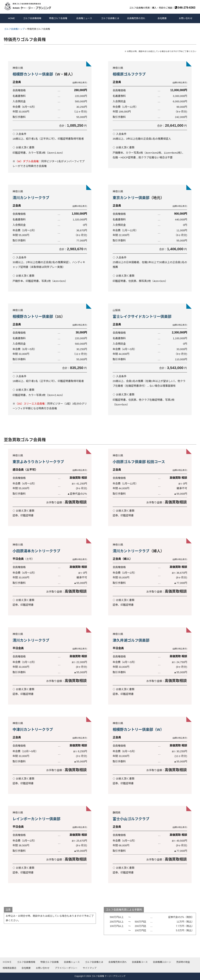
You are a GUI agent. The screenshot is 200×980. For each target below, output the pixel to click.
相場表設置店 (9, 968)
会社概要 (162, 18)
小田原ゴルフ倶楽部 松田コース (139, 462)
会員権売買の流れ (136, 18)
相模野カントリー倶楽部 (33, 74)
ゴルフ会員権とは (110, 18)
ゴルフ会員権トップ (14, 29)
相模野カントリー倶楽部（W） (138, 730)
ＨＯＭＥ (7, 962)
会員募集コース (140, 962)
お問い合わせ (186, 18)
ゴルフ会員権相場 (32, 18)
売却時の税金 (183, 962)
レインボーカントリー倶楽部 (36, 819)
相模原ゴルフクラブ (129, 74)
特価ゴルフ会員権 (58, 18)
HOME (11, 18)
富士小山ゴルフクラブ (131, 819)
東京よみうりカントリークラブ (38, 462)
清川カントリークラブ (31, 198)
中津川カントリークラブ (33, 730)
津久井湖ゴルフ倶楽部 (131, 640)
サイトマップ (90, 968)
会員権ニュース (84, 18)
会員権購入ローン (162, 962)
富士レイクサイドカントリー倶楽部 (142, 317)
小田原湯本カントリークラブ (36, 551)
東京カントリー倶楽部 (131, 198)
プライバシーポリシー (66, 968)
